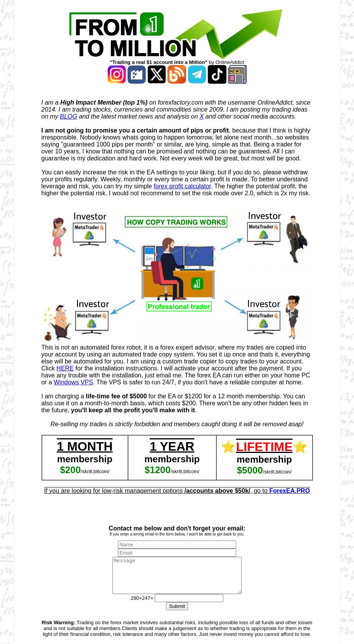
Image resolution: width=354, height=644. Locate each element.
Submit (177, 613)
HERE (65, 368)
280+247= (143, 605)
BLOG (69, 116)
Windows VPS (73, 382)
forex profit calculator (182, 186)
